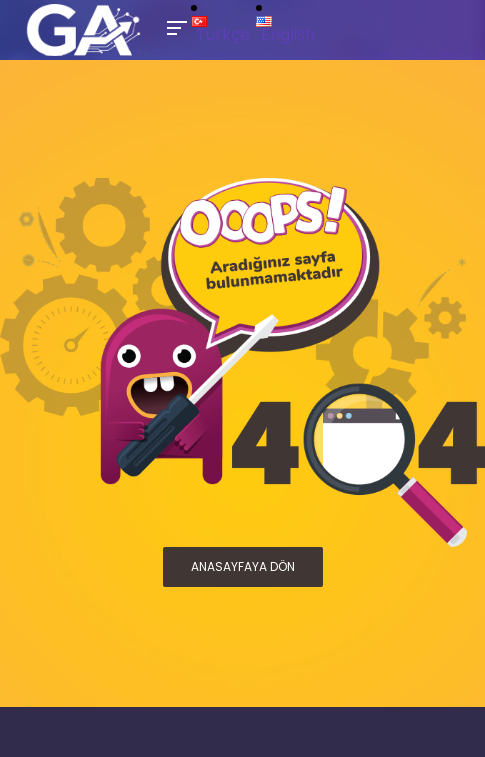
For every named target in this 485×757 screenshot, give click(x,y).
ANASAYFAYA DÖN (243, 566)
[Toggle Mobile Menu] (174, 26)
